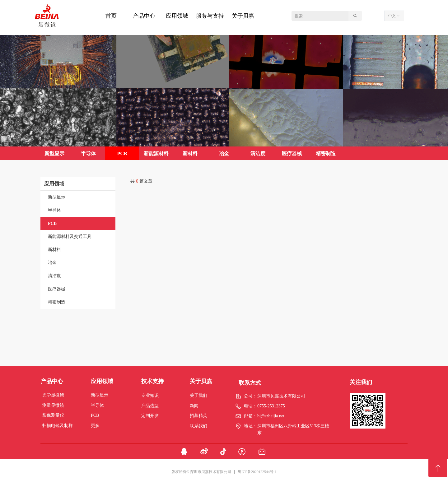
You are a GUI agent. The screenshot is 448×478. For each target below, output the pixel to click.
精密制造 (57, 302)
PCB (52, 223)
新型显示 (57, 197)
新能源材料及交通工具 (70, 237)
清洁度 (54, 276)
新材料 (54, 250)
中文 (392, 16)
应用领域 (54, 184)
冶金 (52, 263)
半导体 (54, 210)
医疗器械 (57, 289)
